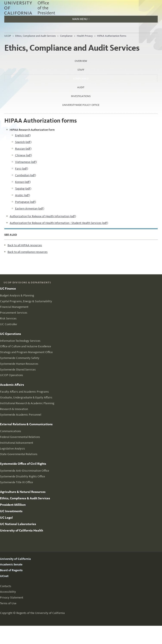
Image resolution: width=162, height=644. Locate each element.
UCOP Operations (12, 375)
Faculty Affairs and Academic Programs (24, 392)
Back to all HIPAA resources (25, 245)
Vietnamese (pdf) (26, 162)
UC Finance (8, 289)
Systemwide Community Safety (20, 358)
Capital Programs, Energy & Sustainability (26, 301)
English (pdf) (23, 135)
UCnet (4, 576)
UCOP (8, 36)
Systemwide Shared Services (18, 370)
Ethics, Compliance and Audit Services (35, 36)
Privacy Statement (12, 598)
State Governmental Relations (19, 454)
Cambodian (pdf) (25, 175)
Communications (11, 431)
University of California (15, 559)
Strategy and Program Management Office (26, 352)
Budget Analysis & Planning (17, 295)
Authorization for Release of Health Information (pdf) (43, 216)
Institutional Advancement (17, 443)
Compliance (66, 36)
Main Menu (47, 20)
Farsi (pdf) (22, 169)
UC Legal (6, 518)
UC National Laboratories (18, 524)
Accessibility (8, 592)
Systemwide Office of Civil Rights (23, 464)
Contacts (6, 586)
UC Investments (11, 511)
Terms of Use (8, 603)
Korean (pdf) (23, 182)
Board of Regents (11, 570)
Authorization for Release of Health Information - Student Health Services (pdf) (59, 223)
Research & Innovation (14, 409)
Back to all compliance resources (28, 252)
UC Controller (9, 324)
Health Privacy (85, 36)
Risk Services (8, 318)
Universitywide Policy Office (81, 105)
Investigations (81, 96)
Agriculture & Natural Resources (23, 492)
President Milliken (13, 505)
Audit (81, 87)
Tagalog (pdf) (23, 189)
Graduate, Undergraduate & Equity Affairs (26, 397)
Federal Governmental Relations (20, 437)
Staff (81, 70)
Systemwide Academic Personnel (21, 415)
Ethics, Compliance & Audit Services (25, 498)
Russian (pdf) (23, 149)
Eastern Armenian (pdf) (30, 209)
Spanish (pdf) (23, 142)
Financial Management (14, 307)
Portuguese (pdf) (25, 202)
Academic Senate (11, 564)
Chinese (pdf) (23, 155)
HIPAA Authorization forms (112, 36)
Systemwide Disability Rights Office (22, 476)
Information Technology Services (20, 341)
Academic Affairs (12, 385)
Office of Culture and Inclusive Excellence (25, 346)
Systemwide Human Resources (19, 364)
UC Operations (10, 334)
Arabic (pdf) (22, 195)
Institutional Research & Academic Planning (27, 403)
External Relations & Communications (26, 424)
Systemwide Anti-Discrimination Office (25, 471)
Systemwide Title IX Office (16, 482)
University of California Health (22, 530)
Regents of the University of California (41, 613)
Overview (81, 61)
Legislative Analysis (12, 449)
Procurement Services (14, 313)
